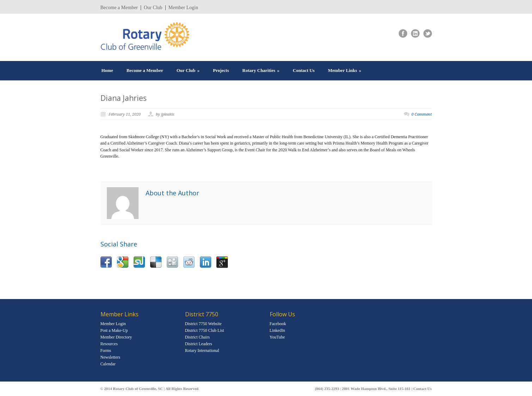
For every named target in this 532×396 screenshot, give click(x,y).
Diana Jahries (124, 98)
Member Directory (116, 337)
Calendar (108, 364)
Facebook (278, 324)
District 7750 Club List (205, 330)
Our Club (153, 8)
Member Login (183, 8)
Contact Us (304, 70)
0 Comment (422, 114)
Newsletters (111, 357)
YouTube (277, 337)
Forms (106, 351)
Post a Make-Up (114, 330)
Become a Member (119, 8)
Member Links (344, 70)
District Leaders (199, 344)
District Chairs (197, 337)
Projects (221, 70)
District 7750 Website (203, 324)
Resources (109, 344)
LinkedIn (277, 330)
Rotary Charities (261, 70)
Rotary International (202, 351)
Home (107, 70)
